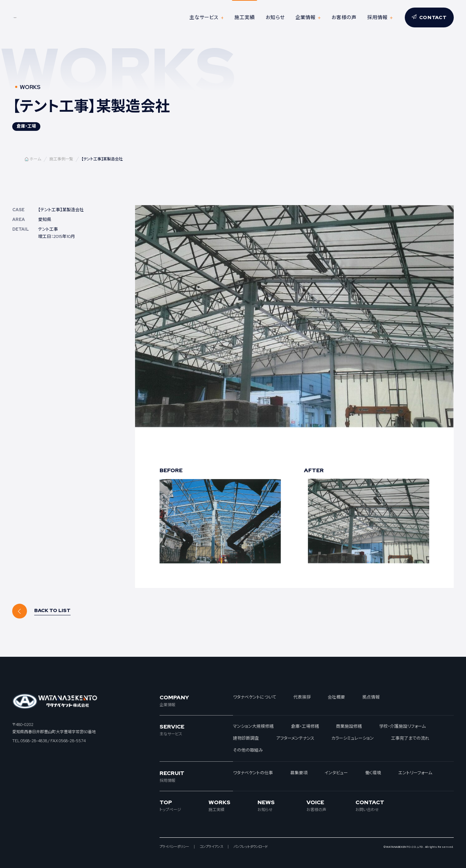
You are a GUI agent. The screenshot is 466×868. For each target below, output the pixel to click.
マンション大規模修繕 (253, 726)
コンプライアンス (211, 847)
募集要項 (299, 773)
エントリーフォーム (415, 773)
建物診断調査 (246, 738)
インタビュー (336, 773)
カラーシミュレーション (353, 738)
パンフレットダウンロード (250, 847)
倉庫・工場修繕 (305, 726)
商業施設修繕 (349, 726)
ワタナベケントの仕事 (253, 773)
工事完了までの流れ (410, 738)
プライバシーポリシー (174, 847)
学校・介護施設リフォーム (402, 726)
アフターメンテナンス (295, 738)
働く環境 (373, 773)
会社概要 (336, 697)
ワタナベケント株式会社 (53, 17)
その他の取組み (248, 750)
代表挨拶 (302, 697)
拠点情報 (371, 697)
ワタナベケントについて (255, 697)
